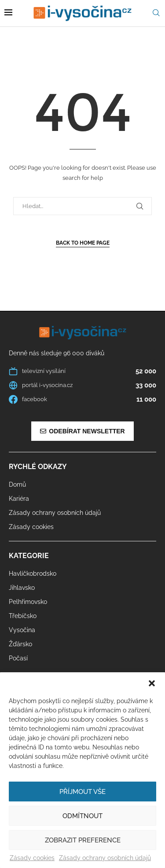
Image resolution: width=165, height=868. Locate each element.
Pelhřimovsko (28, 602)
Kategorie (29, 556)
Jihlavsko (22, 588)
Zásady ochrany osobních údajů (105, 858)
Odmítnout (82, 816)
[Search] (156, 13)
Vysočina (22, 630)
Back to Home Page (83, 243)
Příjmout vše (82, 792)
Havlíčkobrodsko (33, 574)
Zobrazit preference (83, 840)
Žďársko (20, 644)
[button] (152, 683)
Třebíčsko (23, 616)
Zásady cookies (32, 858)
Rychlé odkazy (38, 467)
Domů (17, 484)
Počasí (18, 658)
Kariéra (19, 499)
